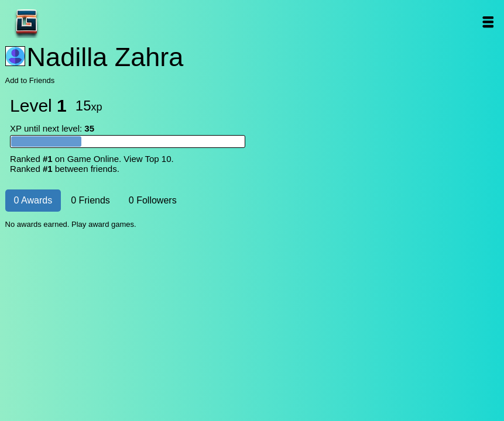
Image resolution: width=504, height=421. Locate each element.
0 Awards (33, 200)
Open (487, 22)
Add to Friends (30, 80)
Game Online (63, 22)
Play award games (103, 224)
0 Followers (153, 200)
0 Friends (90, 200)
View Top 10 (147, 159)
